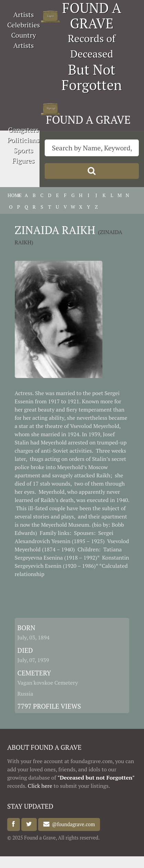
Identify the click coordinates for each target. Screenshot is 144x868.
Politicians (23, 140)
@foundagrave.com (72, 824)
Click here (40, 786)
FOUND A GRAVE (88, 120)
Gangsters (24, 130)
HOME (11, 195)
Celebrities (24, 25)
